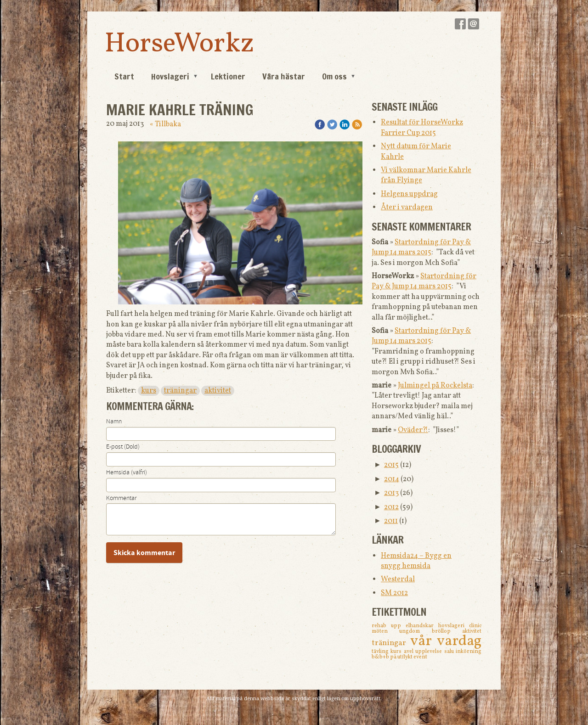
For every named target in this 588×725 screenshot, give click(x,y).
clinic (475, 626)
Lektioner (228, 76)
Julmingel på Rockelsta (435, 386)
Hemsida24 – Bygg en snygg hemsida (416, 561)
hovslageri (454, 626)
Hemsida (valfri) (127, 472)
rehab (381, 626)
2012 (391, 507)
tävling (381, 652)
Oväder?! (413, 430)
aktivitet (218, 391)
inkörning (469, 652)
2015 (391, 465)
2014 (392, 479)
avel (410, 652)
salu (450, 652)
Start (124, 76)
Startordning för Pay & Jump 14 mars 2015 (421, 247)
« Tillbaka (165, 124)
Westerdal (398, 579)
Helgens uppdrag (409, 194)
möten (385, 631)
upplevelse (430, 652)
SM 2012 (394, 593)
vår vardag (446, 641)
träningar (180, 391)
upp (398, 626)
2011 (391, 521)
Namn (114, 422)
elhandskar (422, 626)
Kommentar (121, 498)
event (420, 657)
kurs (149, 391)
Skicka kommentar (144, 553)
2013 (391, 493)
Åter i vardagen (407, 208)
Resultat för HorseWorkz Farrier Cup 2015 (422, 128)
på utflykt (402, 657)
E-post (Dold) (123, 447)
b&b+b (381, 657)
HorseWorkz (179, 44)
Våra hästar (284, 76)
